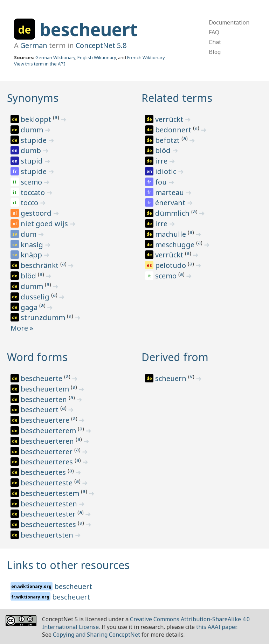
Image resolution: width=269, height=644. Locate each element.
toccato (34, 192)
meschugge (176, 245)
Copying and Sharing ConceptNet (96, 635)
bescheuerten (45, 399)
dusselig (36, 297)
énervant (171, 203)
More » (22, 328)
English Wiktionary (97, 57)
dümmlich (173, 213)
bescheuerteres (48, 462)
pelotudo (171, 265)
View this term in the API (40, 64)
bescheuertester (49, 514)
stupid (33, 161)
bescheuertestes (49, 524)
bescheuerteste (47, 483)
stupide (35, 140)
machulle (171, 234)
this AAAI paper (216, 627)
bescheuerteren (48, 441)
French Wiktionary (146, 57)
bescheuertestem (51, 493)
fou (162, 182)
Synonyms (33, 98)
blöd (29, 276)
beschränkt (40, 265)
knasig (33, 245)
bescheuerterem (49, 431)
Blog (215, 52)
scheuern (172, 378)
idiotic (167, 171)
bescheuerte (42, 378)
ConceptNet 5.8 (101, 45)
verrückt (170, 119)
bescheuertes (44, 472)
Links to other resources (68, 565)
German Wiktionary (55, 57)
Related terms (177, 98)
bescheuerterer (47, 452)
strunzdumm (44, 317)
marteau (170, 192)
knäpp (32, 255)
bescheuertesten (50, 504)
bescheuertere (46, 420)
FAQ (214, 32)
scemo (32, 182)
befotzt (168, 140)
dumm (33, 130)
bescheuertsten (48, 535)
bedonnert (174, 130)
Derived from (175, 357)
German (34, 45)
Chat (215, 42)
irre (162, 161)
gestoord (37, 213)
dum (29, 234)
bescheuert (89, 29)
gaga (30, 307)
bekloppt (37, 119)
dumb (32, 150)
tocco (30, 203)
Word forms (37, 357)
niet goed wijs (45, 224)
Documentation (229, 22)
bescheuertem (46, 389)
